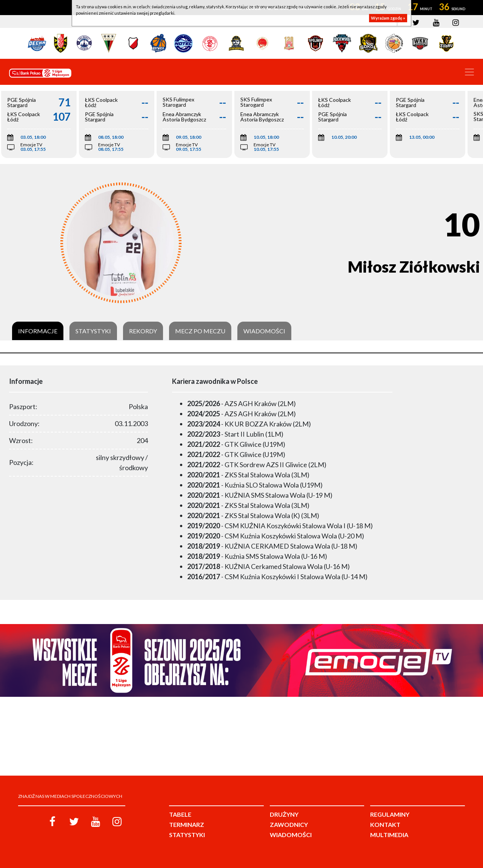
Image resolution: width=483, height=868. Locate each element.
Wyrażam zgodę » (388, 18)
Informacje (38, 331)
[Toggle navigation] (469, 72)
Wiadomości (264, 331)
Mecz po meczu (200, 331)
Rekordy (143, 331)
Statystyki (93, 331)
